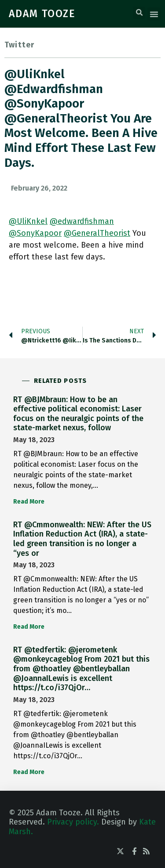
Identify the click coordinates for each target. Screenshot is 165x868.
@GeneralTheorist (97, 233)
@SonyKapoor (35, 233)
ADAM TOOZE (42, 14)
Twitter (19, 45)
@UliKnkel (28, 221)
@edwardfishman (82, 221)
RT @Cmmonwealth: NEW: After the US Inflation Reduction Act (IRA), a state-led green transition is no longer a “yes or (82, 539)
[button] (139, 13)
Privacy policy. (73, 822)
